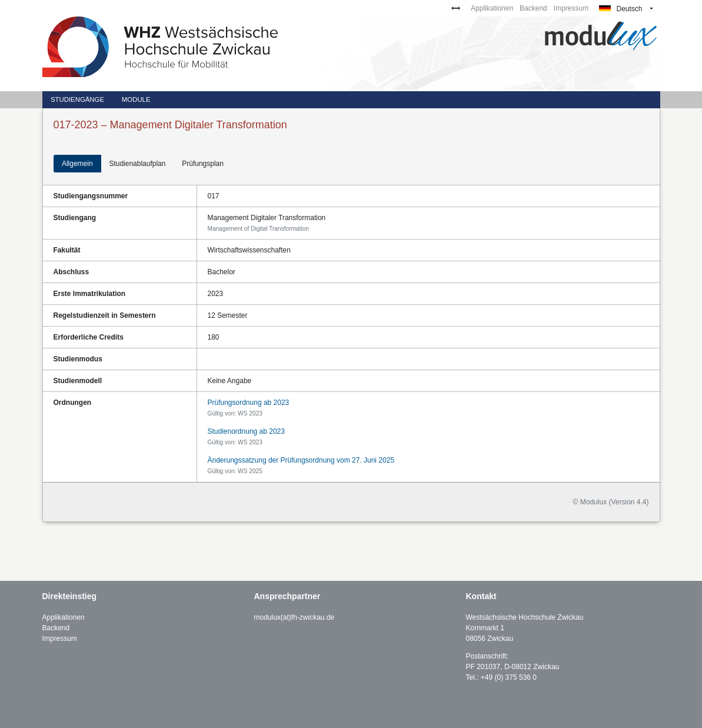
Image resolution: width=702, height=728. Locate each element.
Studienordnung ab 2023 (246, 431)
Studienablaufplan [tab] (137, 164)
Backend (533, 8)
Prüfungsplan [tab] (203, 164)
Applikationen (492, 8)
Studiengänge (77, 99)
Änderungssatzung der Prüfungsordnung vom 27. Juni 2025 (301, 460)
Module (136, 99)
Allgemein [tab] (77, 164)
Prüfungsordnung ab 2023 (249, 403)
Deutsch (621, 9)
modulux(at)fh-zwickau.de (295, 617)
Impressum (571, 8)
